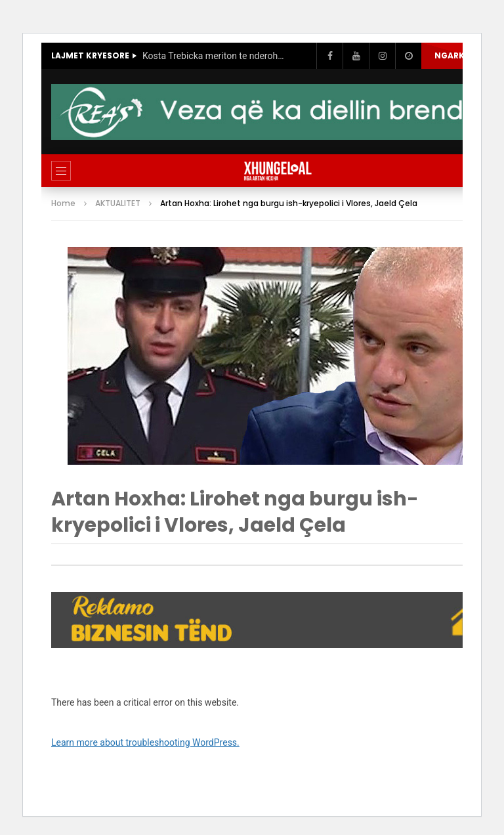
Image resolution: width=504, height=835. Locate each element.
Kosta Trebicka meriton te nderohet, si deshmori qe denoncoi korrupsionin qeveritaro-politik (215, 56)
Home (63, 203)
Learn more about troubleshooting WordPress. (145, 742)
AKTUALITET (118, 203)
